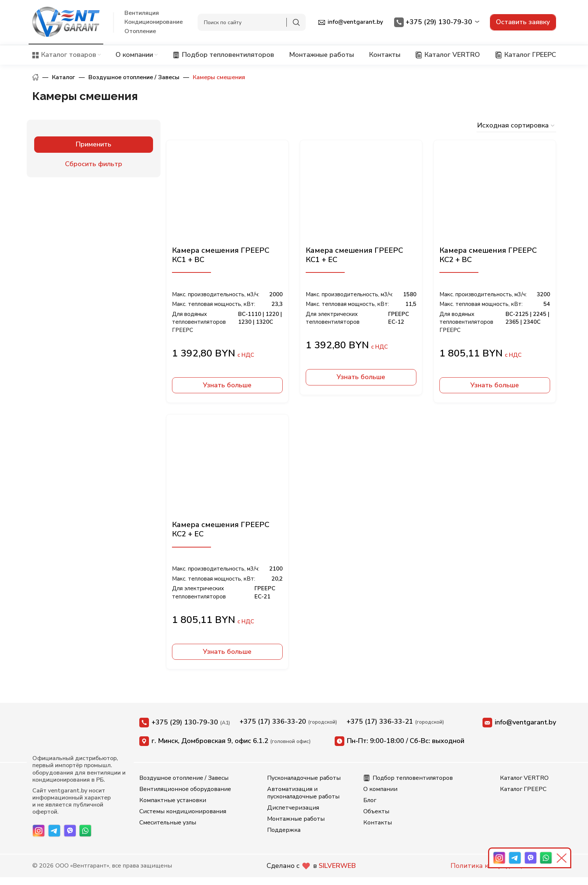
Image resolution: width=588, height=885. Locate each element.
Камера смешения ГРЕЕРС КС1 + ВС (221, 255)
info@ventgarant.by (519, 723)
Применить (94, 144)
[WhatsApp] (85, 831)
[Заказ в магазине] (516, 126)
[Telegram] (54, 831)
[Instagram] (39, 831)
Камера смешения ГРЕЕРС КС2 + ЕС (221, 529)
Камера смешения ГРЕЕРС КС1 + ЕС (354, 255)
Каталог (64, 77)
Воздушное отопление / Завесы (134, 77)
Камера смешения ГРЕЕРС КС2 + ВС (488, 255)
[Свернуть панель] (563, 858)
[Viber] (70, 831)
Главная (35, 77)
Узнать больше (227, 385)
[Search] (251, 22)
